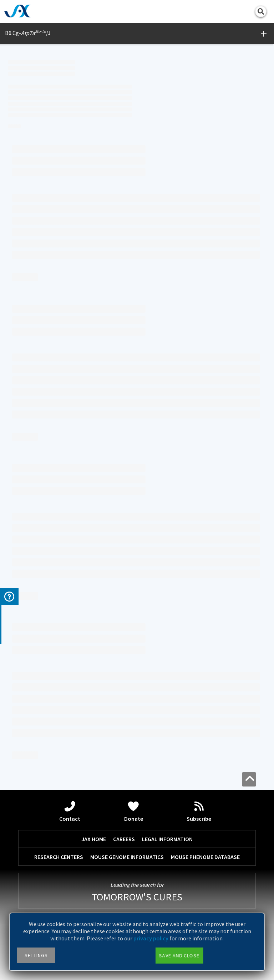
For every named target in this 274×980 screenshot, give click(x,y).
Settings (36, 955)
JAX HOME (94, 839)
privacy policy (151, 938)
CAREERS (124, 839)
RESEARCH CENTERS (59, 857)
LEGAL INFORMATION (167, 839)
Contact (70, 811)
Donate (134, 811)
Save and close (179, 955)
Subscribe (199, 811)
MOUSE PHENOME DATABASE (205, 857)
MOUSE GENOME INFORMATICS (127, 857)
